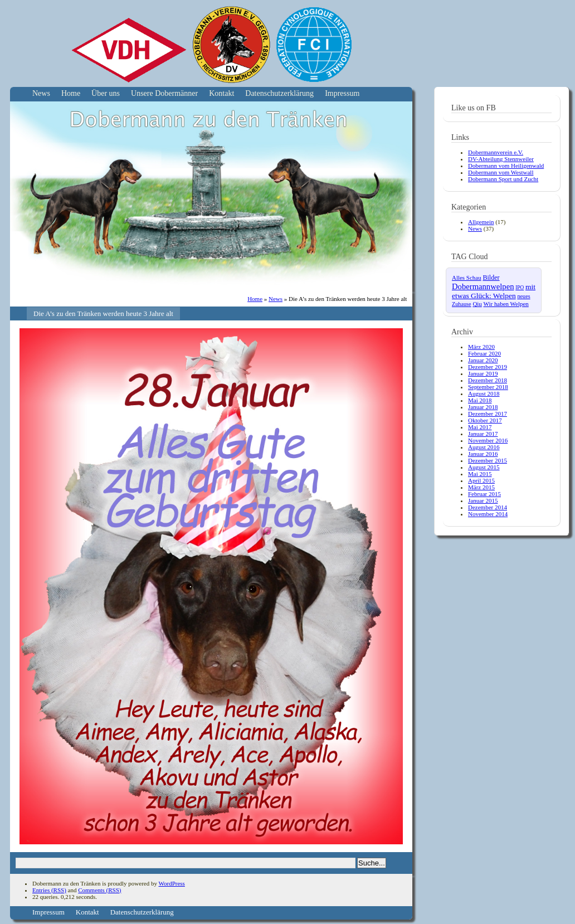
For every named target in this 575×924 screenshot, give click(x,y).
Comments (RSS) (99, 890)
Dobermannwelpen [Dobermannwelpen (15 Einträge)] (483, 286)
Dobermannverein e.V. (496, 152)
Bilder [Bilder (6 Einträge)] (491, 278)
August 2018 (484, 393)
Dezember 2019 (488, 367)
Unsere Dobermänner (164, 93)
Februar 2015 (484, 494)
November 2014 (488, 514)
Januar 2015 (483, 500)
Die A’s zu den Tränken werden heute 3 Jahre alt (103, 313)
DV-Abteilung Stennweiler (501, 159)
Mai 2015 (480, 474)
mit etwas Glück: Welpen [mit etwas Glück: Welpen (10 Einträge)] (494, 291)
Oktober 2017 (485, 420)
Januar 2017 (483, 434)
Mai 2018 (480, 400)
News (41, 93)
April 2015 (481, 480)
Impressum (342, 93)
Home (71, 93)
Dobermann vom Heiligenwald (506, 166)
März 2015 (481, 487)
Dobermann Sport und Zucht (503, 179)
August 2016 (484, 447)
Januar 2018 (483, 407)
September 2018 (488, 387)
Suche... (372, 863)
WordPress (171, 883)
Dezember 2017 (488, 414)
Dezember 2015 (488, 460)
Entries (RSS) (49, 890)
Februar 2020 (484, 353)
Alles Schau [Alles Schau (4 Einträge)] (467, 278)
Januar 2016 (483, 454)
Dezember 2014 (488, 507)
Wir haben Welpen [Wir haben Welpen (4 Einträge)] (506, 304)
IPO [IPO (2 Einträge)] (520, 288)
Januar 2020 (483, 360)
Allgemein (481, 222)
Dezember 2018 (488, 380)
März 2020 (481, 347)
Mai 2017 (480, 427)
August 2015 (484, 467)
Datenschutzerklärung (279, 93)
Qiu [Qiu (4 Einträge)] (477, 304)
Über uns (106, 93)
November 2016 (488, 440)
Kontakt (221, 93)
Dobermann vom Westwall (501, 172)
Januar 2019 (483, 373)
